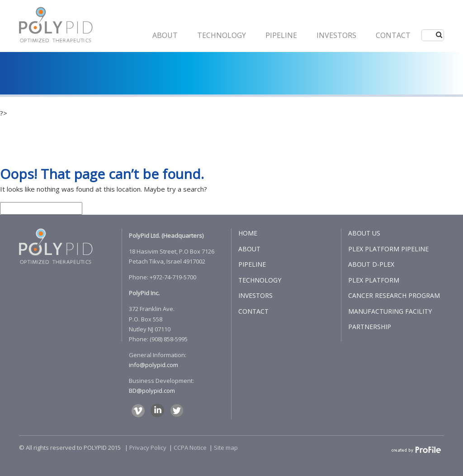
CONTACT (393, 35)
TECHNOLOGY (260, 280)
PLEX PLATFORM (374, 280)
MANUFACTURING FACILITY (390, 311)
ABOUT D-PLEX (371, 264)
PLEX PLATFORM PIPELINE (388, 249)
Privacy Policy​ (148, 448)
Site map (226, 448)
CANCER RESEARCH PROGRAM (394, 295)
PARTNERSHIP (370, 327)
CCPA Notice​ (190, 448)
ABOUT (165, 35)
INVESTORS (336, 35)
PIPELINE (281, 35)
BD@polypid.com (152, 391)
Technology (222, 35)
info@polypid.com (154, 365)
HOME (248, 233)
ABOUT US (364, 233)
